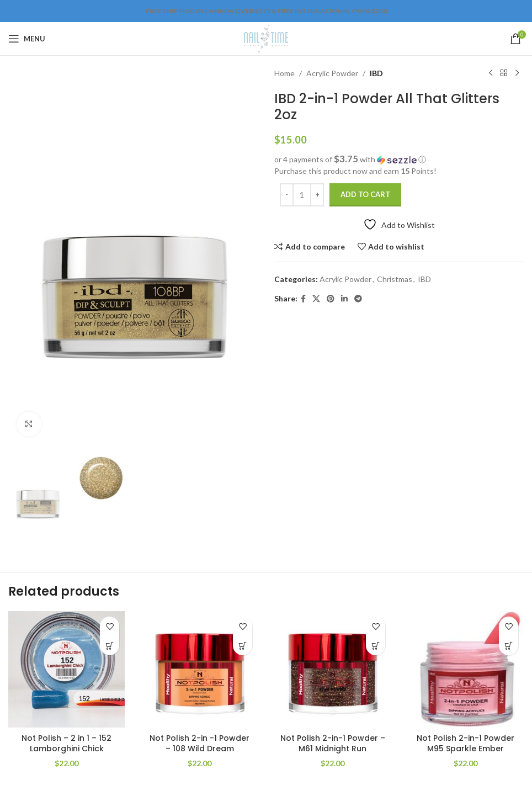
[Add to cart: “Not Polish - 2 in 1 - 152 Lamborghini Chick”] (110, 646)
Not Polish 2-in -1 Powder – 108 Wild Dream (199, 744)
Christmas (395, 279)
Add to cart (365, 194)
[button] (399, 160)
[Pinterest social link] (331, 299)
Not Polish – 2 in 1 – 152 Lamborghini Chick (66, 744)
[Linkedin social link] (344, 299)
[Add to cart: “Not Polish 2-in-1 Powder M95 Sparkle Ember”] (509, 646)
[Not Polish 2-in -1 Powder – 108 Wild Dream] (199, 669)
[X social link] (316, 299)
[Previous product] (491, 73)
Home (284, 73)
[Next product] (517, 73)
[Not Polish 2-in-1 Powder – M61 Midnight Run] (332, 669)
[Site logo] (266, 38)
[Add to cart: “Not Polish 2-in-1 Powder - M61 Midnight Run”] (376, 646)
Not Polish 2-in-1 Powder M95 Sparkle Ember (466, 744)
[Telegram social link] (358, 299)
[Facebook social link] (303, 299)
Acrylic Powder (332, 73)
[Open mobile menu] (27, 39)
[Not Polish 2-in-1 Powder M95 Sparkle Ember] (466, 669)
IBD (376, 73)
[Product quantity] (302, 195)
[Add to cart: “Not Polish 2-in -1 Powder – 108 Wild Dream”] (243, 646)
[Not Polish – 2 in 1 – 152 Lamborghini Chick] (66, 669)
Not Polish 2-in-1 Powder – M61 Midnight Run (333, 744)
